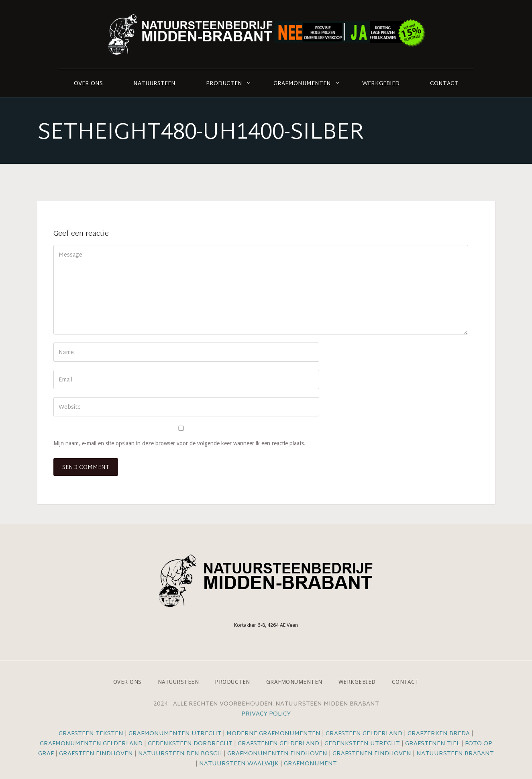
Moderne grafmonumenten (273, 734)
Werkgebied (381, 84)
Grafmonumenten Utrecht (175, 734)
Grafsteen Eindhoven (96, 754)
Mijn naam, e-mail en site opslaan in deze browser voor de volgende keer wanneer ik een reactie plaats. (179, 443)
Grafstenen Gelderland (278, 744)
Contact (444, 84)
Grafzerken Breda (439, 734)
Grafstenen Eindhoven (372, 754)
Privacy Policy (266, 714)
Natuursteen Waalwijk (239, 764)
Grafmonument (310, 764)
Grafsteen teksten (91, 734)
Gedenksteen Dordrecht (190, 744)
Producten (224, 84)
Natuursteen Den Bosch (180, 754)
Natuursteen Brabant (455, 754)
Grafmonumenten (302, 84)
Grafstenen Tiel (432, 744)
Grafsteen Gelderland (364, 734)
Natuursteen (154, 84)
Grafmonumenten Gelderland (91, 744)
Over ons (88, 84)
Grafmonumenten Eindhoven (277, 754)
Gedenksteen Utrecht (363, 744)
